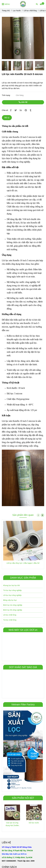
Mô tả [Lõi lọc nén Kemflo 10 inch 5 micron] (7, 118)
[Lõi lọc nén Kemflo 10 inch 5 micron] (23, 4)
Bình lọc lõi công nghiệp (13, 610)
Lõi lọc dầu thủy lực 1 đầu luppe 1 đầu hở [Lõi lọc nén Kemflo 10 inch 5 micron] (23, 563)
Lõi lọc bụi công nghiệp (12, 595)
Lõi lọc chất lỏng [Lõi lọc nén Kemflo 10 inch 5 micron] (30, 11)
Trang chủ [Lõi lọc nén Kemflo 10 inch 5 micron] (6, 11)
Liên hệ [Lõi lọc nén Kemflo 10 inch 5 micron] (23, 102)
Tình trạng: (6, 95)
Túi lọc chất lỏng (10, 620)
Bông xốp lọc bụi (10, 600)
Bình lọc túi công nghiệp (13, 605)
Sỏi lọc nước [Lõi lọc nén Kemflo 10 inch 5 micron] (34, 823)
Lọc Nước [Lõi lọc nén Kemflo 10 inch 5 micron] (17, 11)
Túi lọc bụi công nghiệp (12, 590)
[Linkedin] (21, 110)
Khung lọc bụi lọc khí (12, 585)
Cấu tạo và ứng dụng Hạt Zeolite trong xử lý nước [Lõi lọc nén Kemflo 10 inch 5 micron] (12, 824)
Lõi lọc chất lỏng (10, 615)
